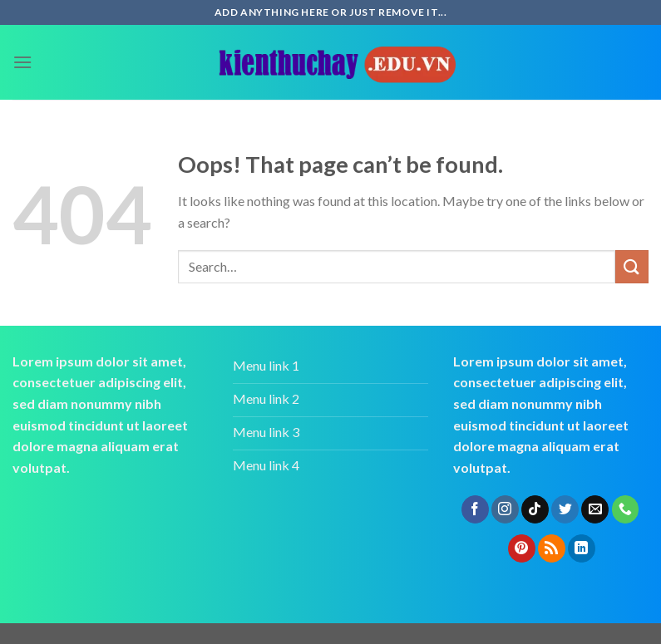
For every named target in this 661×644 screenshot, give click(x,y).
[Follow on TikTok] (535, 509)
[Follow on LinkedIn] (582, 548)
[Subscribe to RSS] (552, 548)
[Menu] (22, 62)
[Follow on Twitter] (565, 509)
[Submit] (632, 266)
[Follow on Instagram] (505, 509)
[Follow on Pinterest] (522, 548)
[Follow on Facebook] (475, 509)
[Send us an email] (595, 509)
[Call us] (626, 509)
